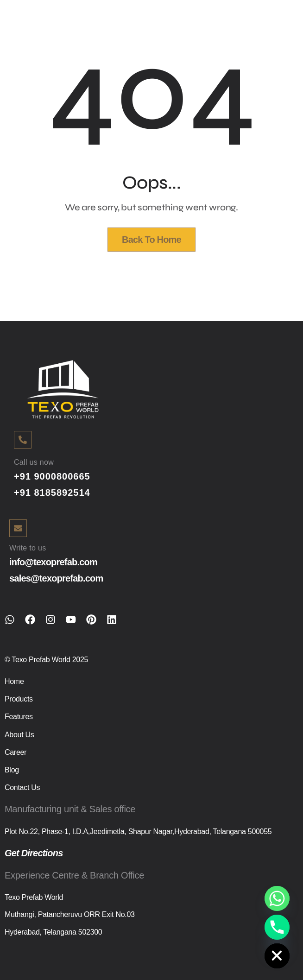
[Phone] (277, 927)
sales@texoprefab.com (56, 578)
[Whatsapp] (277, 898)
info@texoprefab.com (53, 562)
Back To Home (151, 240)
